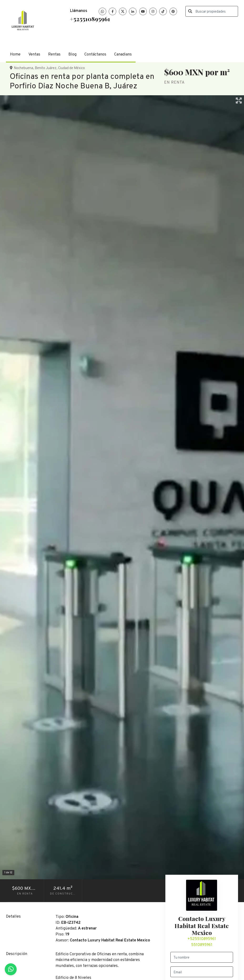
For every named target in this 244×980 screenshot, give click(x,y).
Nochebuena (23, 68)
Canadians (123, 54)
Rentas (54, 54)
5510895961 (202, 945)
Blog (72, 54)
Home (15, 54)
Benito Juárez (46, 68)
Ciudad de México (71, 68)
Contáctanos (95, 54)
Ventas (34, 54)
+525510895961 (90, 19)
